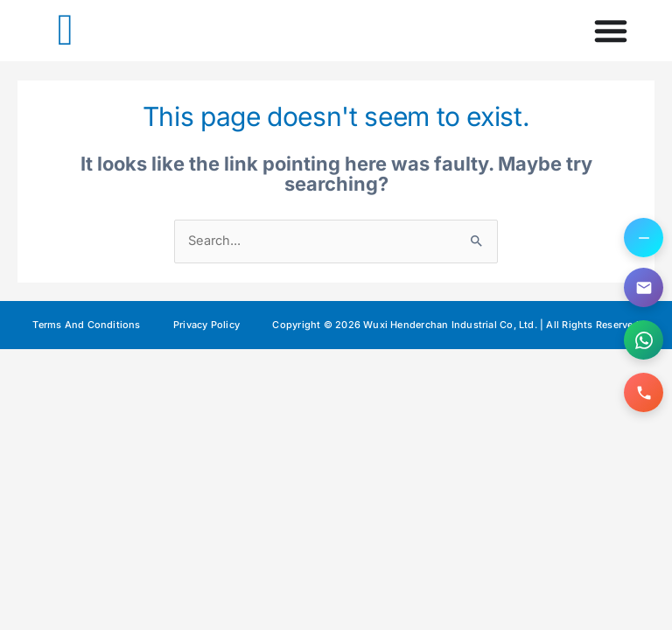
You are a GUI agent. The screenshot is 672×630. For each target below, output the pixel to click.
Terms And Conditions (86, 325)
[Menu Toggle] (611, 31)
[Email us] (644, 287)
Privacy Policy (206, 325)
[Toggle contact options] (644, 238)
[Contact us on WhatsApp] (644, 340)
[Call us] (644, 392)
